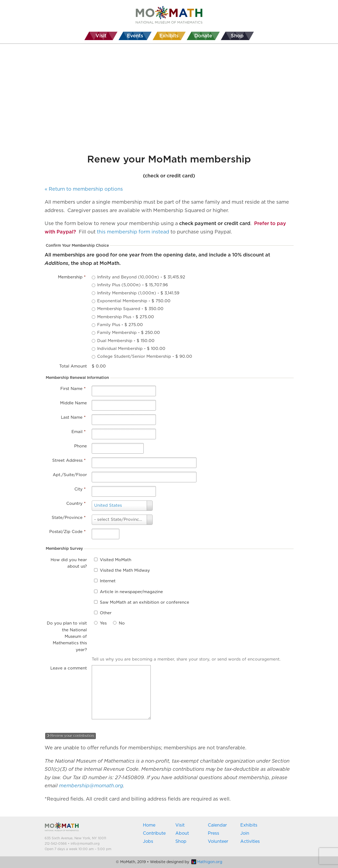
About (182, 833)
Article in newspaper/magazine (131, 592)
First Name (73, 389)
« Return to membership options (84, 189)
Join (245, 833)
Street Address (69, 461)
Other (106, 613)
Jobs (148, 841)
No (122, 623)
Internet (108, 581)
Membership (72, 277)
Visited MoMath (116, 560)
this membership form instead (133, 232)
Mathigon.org (207, 862)
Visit (180, 825)
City (80, 489)
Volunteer (218, 841)
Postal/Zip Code (67, 532)
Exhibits (249, 825)
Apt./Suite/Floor (70, 475)
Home (149, 825)
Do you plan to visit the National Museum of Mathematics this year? (67, 636)
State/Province (69, 518)
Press (214, 833)
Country (76, 504)
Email (78, 432)
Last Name (73, 417)
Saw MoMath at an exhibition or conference (145, 602)
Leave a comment (69, 668)
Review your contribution (70, 736)
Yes (103, 623)
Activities (250, 841)
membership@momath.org (91, 786)
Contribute (154, 833)
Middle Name (73, 403)
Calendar (217, 825)
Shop (181, 841)
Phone (81, 446)
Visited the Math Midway (125, 570)
